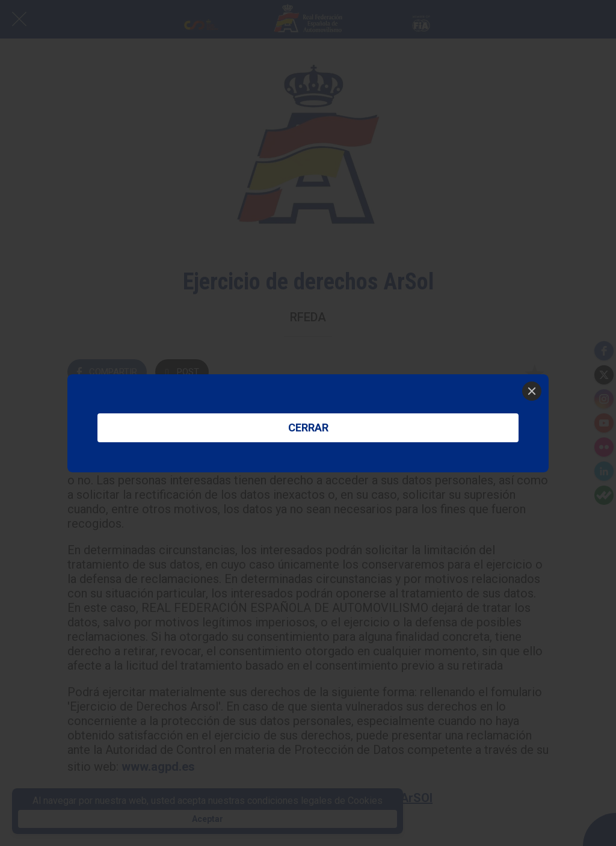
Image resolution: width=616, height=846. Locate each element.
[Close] (532, 391)
